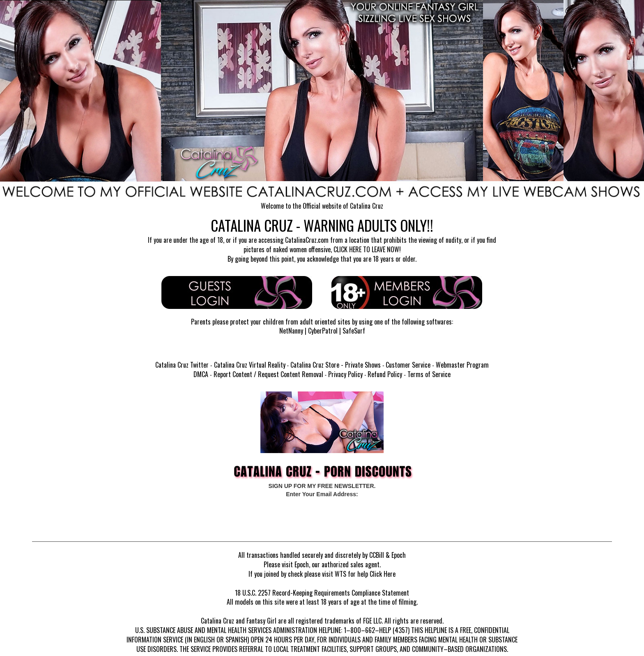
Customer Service (408, 365)
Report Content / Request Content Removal (268, 374)
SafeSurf (354, 331)
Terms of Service (429, 374)
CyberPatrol (323, 331)
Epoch (399, 555)
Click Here (383, 574)
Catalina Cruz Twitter (182, 365)
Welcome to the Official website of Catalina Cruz (322, 206)
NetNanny (291, 331)
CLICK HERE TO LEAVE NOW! (367, 249)
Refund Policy (385, 374)
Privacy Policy (345, 374)
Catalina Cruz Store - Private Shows (336, 365)
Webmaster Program (462, 365)
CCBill (377, 555)
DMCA (201, 374)
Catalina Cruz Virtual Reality (250, 365)
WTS (340, 574)
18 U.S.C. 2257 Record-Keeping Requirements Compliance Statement (322, 593)
